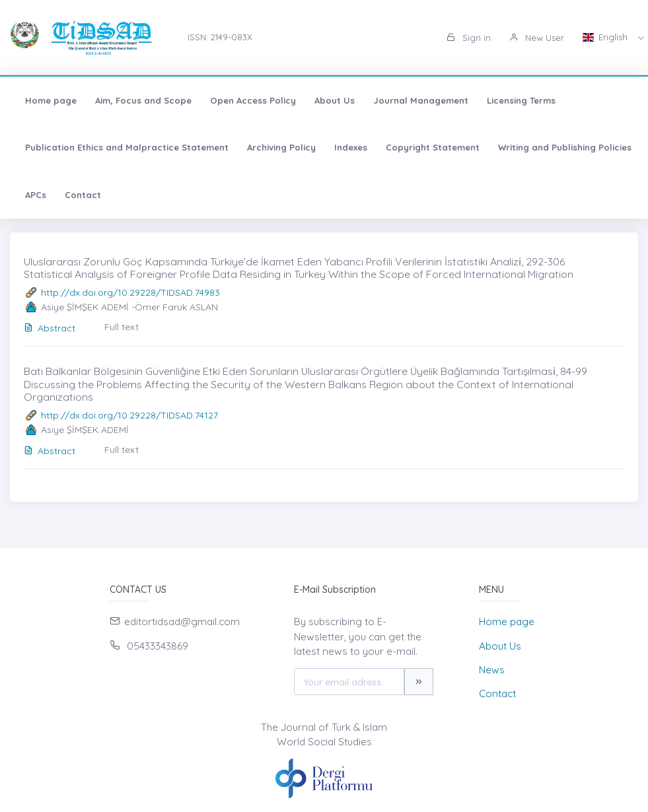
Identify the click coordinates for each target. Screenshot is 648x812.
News (492, 670)
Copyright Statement (433, 147)
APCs (36, 195)
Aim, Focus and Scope (143, 100)
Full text (122, 327)
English (606, 37)
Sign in (469, 38)
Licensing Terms (521, 100)
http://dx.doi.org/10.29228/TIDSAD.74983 (130, 292)
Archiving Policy (281, 147)
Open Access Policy (253, 100)
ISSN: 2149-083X (220, 37)
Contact (83, 195)
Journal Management (421, 100)
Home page (51, 100)
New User (537, 38)
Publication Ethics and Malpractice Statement (127, 147)
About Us (335, 100)
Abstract (50, 328)
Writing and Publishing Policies (565, 147)
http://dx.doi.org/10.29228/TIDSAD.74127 (129, 415)
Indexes (351, 147)
